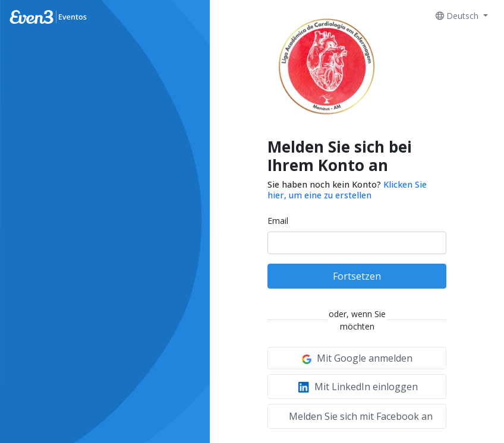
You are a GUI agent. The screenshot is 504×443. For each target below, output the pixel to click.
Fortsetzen (357, 276)
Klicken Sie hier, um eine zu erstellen (347, 189)
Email (278, 221)
